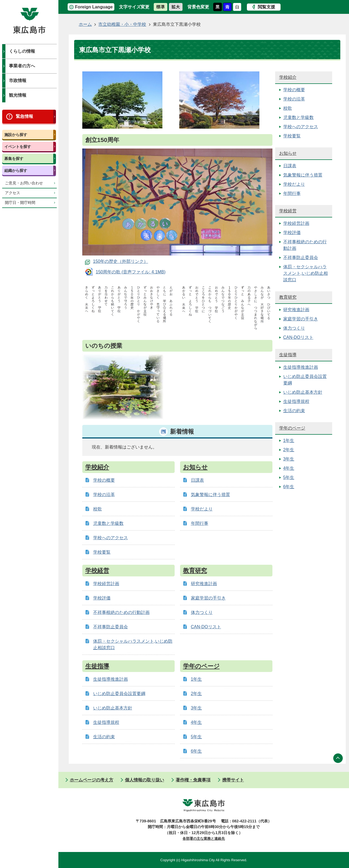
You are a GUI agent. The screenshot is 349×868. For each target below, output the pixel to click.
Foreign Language (94, 7)
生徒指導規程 (106, 722)
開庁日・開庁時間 (20, 203)
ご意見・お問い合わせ (24, 183)
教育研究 (195, 571)
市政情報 (18, 81)
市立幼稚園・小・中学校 (122, 24)
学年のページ (201, 666)
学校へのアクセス (111, 538)
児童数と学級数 (108, 523)
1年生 (196, 679)
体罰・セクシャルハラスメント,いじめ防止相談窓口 (306, 273)
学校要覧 (102, 552)
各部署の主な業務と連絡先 (204, 839)
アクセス (12, 193)
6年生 (196, 751)
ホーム (85, 24)
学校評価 (102, 598)
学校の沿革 (104, 495)
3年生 (196, 708)
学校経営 (97, 571)
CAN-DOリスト (206, 627)
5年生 (196, 737)
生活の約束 (104, 737)
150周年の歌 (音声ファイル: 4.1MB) (131, 272)
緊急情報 (24, 116)
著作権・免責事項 (193, 780)
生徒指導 (97, 666)
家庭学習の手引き (208, 598)
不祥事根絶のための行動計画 (121, 612)
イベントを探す (18, 147)
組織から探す (16, 171)
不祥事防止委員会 (111, 627)
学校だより (202, 509)
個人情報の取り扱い (144, 780)
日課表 (197, 480)
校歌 (98, 509)
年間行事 (200, 523)
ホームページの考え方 (92, 780)
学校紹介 (97, 467)
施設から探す (16, 135)
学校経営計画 (106, 584)
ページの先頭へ (338, 758)
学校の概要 (104, 480)
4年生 (196, 722)
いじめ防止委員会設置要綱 (119, 694)
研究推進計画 (204, 584)
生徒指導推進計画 (111, 679)
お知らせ (195, 467)
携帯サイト (233, 780)
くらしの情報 (22, 51)
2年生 (196, 694)
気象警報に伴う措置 (210, 495)
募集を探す (14, 159)
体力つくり (202, 612)
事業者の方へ (22, 66)
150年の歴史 (106, 261)
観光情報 (18, 95)
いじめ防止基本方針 (113, 708)
